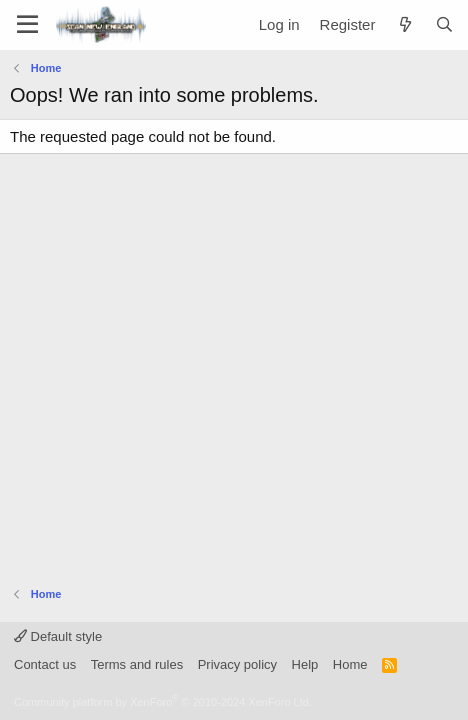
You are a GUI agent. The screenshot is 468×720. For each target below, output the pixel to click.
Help (305, 664)
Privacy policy (237, 664)
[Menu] (27, 25)
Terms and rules (137, 664)
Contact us (45, 664)
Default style (58, 636)
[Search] (444, 24)
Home (350, 664)
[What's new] (404, 24)
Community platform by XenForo (163, 702)
